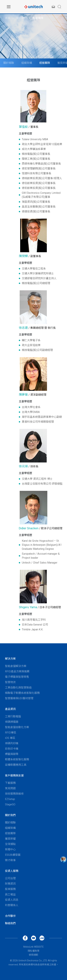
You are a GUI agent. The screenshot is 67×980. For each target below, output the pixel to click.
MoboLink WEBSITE (33, 947)
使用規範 (33, 955)
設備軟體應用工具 (16, 765)
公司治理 (10, 878)
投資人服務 (12, 871)
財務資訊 (10, 884)
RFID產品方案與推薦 (17, 671)
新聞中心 (10, 849)
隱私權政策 (33, 951)
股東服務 (10, 889)
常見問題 (10, 788)
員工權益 (10, 894)
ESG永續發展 (13, 855)
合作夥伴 (10, 916)
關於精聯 (9, 63)
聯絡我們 (10, 923)
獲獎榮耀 (10, 839)
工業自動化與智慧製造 (18, 688)
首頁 (8, 18)
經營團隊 (38, 18)
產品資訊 (10, 709)
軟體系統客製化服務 (17, 759)
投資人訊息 (12, 900)
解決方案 (10, 659)
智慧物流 (10, 682)
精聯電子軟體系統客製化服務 (22, 693)
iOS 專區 (10, 738)
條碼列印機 (12, 743)
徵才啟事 (10, 860)
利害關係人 (12, 905)
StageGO (10, 804)
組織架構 (27, 63)
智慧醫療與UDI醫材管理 (19, 698)
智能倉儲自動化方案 (17, 727)
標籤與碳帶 (12, 754)
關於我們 (21, 18)
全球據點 (10, 844)
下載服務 (10, 783)
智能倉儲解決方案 (16, 666)
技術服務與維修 (14, 794)
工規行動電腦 (13, 716)
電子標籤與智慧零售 (17, 677)
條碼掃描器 (12, 722)
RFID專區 (11, 733)
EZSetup (10, 799)
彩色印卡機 (12, 749)
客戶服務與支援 (14, 776)
